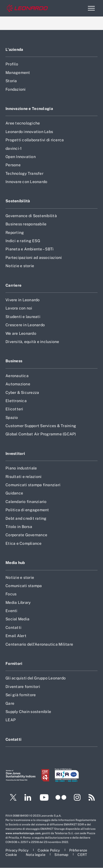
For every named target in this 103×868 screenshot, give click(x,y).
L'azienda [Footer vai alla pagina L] (14, 49)
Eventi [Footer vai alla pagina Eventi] (12, 611)
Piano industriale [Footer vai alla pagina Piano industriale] (21, 468)
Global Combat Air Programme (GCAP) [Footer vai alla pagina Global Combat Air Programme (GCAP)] (41, 434)
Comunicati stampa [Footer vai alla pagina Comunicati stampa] (24, 586)
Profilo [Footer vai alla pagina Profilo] (12, 64)
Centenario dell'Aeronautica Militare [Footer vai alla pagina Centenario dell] (39, 644)
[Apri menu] (91, 8)
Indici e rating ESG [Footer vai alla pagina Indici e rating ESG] (23, 241)
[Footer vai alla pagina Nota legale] (36, 855)
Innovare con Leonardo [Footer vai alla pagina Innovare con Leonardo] (26, 182)
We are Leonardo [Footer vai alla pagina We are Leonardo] (21, 333)
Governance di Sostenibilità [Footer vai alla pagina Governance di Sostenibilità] (31, 216)
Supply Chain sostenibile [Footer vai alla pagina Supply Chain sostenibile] (28, 712)
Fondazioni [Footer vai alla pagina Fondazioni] (16, 89)
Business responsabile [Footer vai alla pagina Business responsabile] (26, 224)
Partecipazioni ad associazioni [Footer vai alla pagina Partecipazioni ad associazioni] (34, 258)
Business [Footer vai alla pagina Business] (14, 361)
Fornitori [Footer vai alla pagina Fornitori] (14, 664)
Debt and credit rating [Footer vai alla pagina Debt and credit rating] (26, 518)
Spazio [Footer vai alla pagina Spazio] (12, 418)
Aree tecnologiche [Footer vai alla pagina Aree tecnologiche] (23, 123)
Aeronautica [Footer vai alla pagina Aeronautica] (17, 376)
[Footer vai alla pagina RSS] (92, 798)
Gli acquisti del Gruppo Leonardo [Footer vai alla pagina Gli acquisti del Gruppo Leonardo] (36, 678)
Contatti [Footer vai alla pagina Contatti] (13, 627)
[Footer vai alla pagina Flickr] (61, 798)
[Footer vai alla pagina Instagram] (77, 798)
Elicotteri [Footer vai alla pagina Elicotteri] (14, 409)
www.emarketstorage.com (23, 833)
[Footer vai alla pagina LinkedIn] (28, 798)
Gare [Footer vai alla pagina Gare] (10, 703)
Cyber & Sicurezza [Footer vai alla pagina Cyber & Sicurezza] (22, 392)
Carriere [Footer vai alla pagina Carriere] (13, 285)
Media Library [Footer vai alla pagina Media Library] (18, 602)
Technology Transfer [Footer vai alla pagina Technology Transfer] (24, 173)
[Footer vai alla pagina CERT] (82, 855)
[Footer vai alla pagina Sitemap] (62, 855)
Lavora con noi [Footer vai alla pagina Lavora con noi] (19, 308)
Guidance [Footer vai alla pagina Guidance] (14, 493)
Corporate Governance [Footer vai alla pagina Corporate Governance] (26, 535)
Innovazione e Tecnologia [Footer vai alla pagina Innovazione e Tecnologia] (29, 109)
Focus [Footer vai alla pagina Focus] (11, 594)
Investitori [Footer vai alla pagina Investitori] (15, 454)
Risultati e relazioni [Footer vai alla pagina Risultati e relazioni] (23, 477)
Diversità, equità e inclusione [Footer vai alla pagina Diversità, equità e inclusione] (32, 342)
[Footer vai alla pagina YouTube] (44, 798)
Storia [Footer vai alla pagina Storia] (11, 81)
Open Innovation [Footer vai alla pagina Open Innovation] (21, 157)
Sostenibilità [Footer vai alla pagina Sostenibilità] (18, 201)
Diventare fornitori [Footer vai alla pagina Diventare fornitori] (23, 687)
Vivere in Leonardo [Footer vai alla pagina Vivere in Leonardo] (23, 300)
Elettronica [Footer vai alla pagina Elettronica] (16, 401)
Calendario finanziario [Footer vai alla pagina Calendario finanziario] (26, 502)
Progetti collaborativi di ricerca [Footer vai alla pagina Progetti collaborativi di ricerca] (35, 140)
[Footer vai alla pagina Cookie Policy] (49, 850)
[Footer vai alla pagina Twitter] (11, 798)
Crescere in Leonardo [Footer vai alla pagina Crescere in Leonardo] (25, 325)
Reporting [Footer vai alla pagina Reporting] (15, 233)
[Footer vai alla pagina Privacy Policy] (17, 850)
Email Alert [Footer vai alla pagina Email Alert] (16, 636)
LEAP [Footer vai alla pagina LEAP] (11, 720)
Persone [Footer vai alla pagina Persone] (13, 165)
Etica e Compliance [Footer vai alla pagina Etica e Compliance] (24, 543)
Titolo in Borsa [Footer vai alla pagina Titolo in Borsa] (19, 527)
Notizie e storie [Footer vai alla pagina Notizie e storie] (20, 266)
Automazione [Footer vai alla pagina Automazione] (18, 384)
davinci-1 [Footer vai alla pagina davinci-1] (14, 148)
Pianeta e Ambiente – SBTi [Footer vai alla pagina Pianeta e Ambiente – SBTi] (30, 249)
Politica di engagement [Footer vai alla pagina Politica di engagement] (27, 510)
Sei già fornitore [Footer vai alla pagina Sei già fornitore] (21, 695)
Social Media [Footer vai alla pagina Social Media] (17, 619)
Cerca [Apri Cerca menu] (79, 8)
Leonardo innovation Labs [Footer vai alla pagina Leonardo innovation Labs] (29, 132)
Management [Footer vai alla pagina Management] (18, 73)
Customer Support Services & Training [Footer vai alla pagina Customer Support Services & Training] (41, 426)
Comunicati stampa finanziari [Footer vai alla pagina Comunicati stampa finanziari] (33, 485)
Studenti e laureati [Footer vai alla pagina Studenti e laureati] (23, 317)
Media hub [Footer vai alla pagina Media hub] (15, 563)
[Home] (27, 8)
